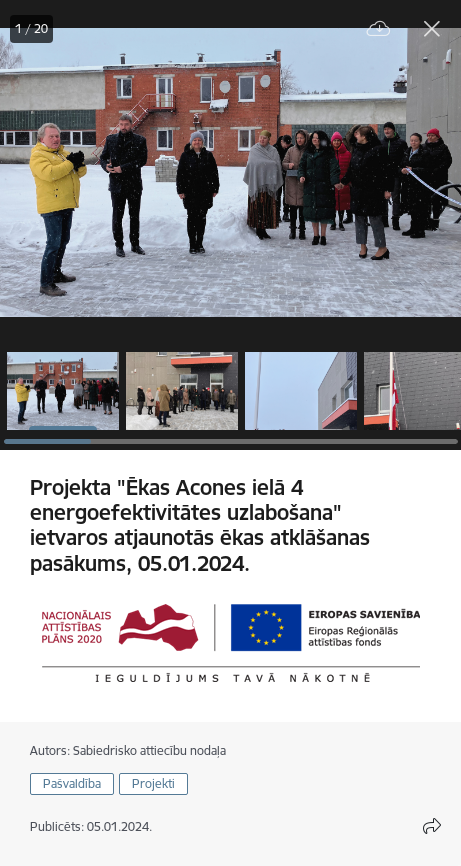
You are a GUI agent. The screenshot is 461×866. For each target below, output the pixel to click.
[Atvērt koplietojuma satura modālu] (432, 826)
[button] (63, 391)
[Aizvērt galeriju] (432, 29)
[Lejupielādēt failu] (379, 29)
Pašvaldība (72, 783)
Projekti (153, 783)
